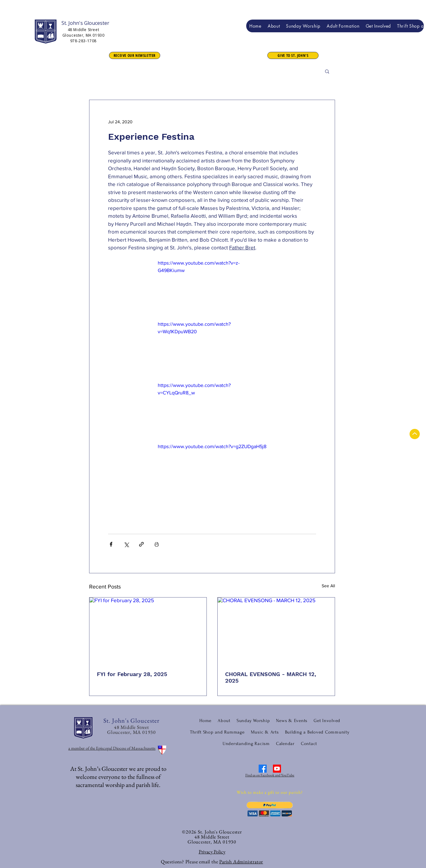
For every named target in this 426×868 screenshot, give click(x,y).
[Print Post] (157, 544)
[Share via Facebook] (111, 544)
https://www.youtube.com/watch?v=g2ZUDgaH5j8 (212, 446)
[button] (293, 55)
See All (328, 586)
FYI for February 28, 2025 (132, 674)
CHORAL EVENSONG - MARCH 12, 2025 (271, 677)
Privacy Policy (212, 852)
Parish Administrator (241, 862)
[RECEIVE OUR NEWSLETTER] (135, 55)
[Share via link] (141, 544)
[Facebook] (263, 769)
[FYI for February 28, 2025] (148, 630)
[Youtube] (277, 769)
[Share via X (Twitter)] (126, 544)
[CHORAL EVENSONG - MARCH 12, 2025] (276, 630)
